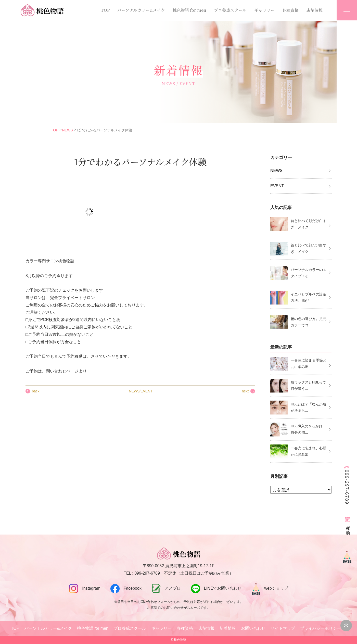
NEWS (68, 130)
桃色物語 (180, 640)
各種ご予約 (348, 526)
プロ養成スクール (230, 10)
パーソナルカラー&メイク (141, 10)
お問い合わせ (253, 628)
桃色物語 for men (189, 10)
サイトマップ (283, 628)
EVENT (277, 186)
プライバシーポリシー (321, 628)
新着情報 (228, 628)
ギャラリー (264, 10)
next (245, 391)
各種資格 (290, 10)
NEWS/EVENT (141, 391)
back (36, 391)
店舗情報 (314, 10)
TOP (105, 10)
